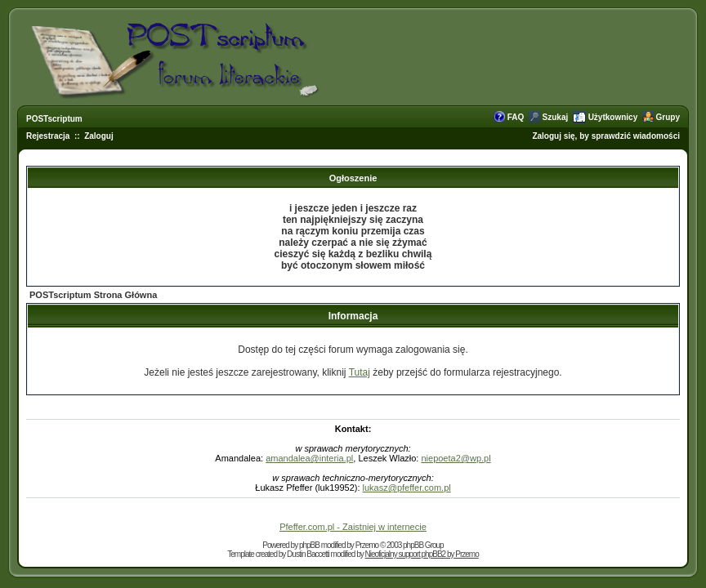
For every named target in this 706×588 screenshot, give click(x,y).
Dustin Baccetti (308, 554)
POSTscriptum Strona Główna (93, 295)
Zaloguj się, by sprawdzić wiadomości (606, 136)
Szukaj (556, 117)
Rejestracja (48, 136)
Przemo (367, 545)
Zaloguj (99, 136)
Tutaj (360, 372)
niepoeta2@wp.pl (456, 458)
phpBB (309, 545)
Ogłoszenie (353, 178)
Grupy (668, 117)
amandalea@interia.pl (309, 458)
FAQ (516, 117)
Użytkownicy (613, 117)
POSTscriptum (54, 119)
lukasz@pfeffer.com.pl (407, 488)
